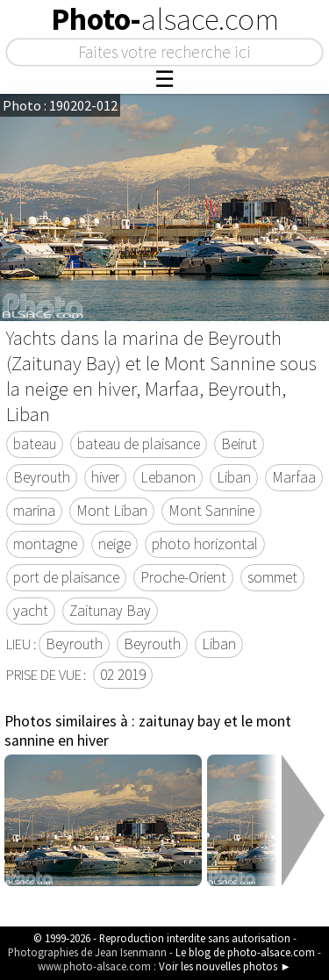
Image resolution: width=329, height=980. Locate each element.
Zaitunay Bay (110, 611)
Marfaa (294, 477)
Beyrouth (42, 477)
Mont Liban (112, 511)
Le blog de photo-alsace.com (245, 952)
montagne (45, 544)
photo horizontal (205, 544)
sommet (272, 577)
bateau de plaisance (139, 444)
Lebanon (168, 477)
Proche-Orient (183, 577)
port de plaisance (66, 577)
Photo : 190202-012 (60, 105)
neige (114, 544)
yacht (31, 611)
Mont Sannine (211, 511)
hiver (105, 477)
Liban (234, 477)
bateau (35, 444)
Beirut (239, 444)
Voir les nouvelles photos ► (225, 966)
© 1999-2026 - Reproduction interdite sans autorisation (162, 938)
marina (34, 511)
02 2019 (123, 675)
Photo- (165, 19)
